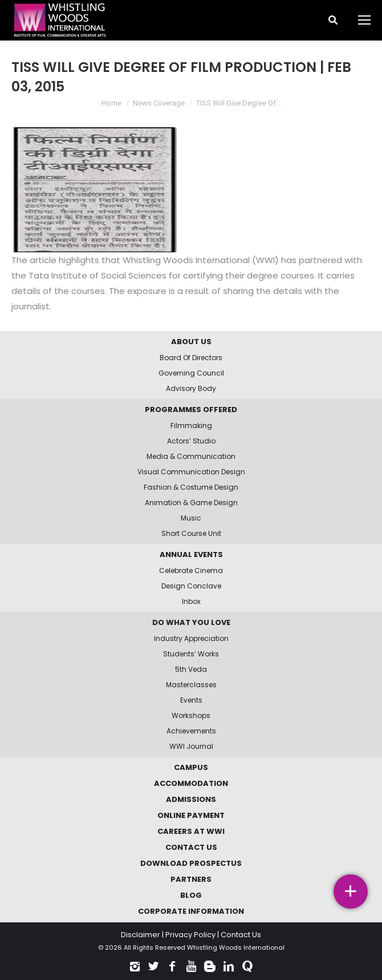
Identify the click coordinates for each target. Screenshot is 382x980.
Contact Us (241, 935)
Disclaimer (141, 935)
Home (111, 103)
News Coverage (159, 103)
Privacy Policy (190, 935)
